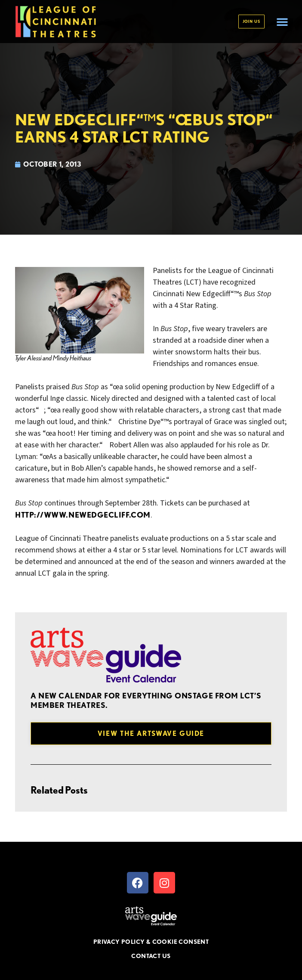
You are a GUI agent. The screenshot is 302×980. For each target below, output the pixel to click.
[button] (282, 22)
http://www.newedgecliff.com (83, 515)
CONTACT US (151, 956)
